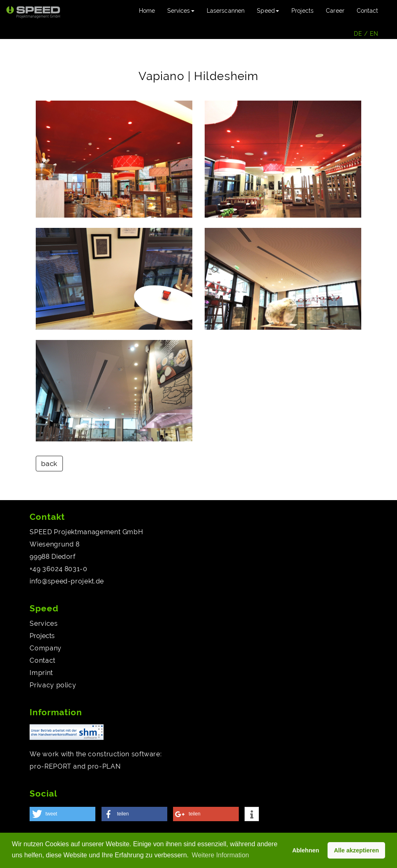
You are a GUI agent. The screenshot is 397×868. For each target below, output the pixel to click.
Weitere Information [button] (220, 855)
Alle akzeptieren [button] (356, 850)
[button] (62, 814)
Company (45, 648)
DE (358, 34)
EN (374, 34)
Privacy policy (53, 685)
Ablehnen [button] (306, 850)
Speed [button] (268, 11)
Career (335, 11)
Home (150, 10)
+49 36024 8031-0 (58, 569)
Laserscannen (226, 11)
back (49, 464)
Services (44, 623)
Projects (302, 11)
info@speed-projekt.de (67, 581)
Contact (367, 11)
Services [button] (181, 11)
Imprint (41, 673)
